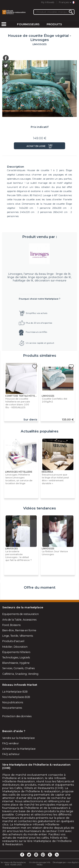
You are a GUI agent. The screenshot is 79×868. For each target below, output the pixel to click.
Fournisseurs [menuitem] (28, 24)
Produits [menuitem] (54, 24)
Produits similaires (40, 355)
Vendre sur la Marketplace (19, 738)
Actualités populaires (40, 431)
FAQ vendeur (11, 743)
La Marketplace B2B (15, 692)
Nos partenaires (12, 708)
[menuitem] (4, 24)
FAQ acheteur (11, 754)
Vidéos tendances (40, 508)
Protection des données (17, 716)
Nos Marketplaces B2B (16, 697)
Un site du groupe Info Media (40, 863)
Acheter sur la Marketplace (19, 749)
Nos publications (13, 702)
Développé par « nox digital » (66, 862)
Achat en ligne (36, 146)
